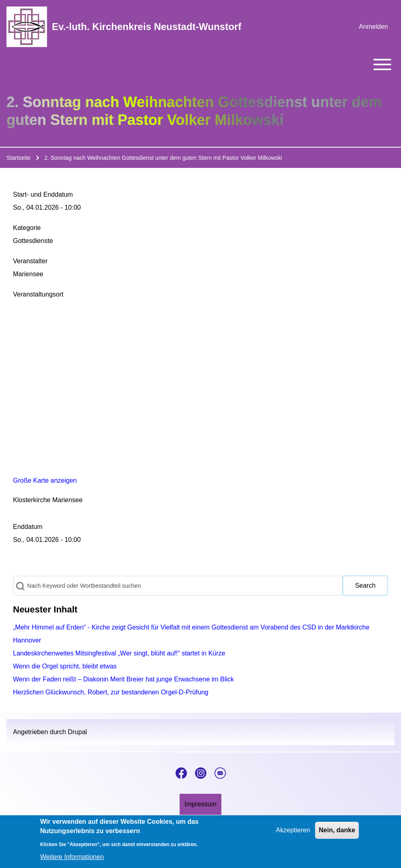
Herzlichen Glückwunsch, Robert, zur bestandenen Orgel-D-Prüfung (111, 692)
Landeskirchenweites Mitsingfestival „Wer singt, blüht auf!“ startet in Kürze (119, 653)
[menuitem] (373, 27)
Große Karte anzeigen (45, 480)
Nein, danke (337, 830)
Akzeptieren (293, 830)
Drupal (77, 732)
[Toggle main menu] (200, 64)
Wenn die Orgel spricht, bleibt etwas (65, 666)
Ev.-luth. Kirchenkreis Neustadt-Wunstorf (147, 27)
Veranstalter (30, 261)
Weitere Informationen (72, 857)
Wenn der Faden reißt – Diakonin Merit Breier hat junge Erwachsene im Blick (123, 679)
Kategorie (27, 228)
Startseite (18, 158)
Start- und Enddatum (43, 194)
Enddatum (28, 527)
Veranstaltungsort (38, 294)
